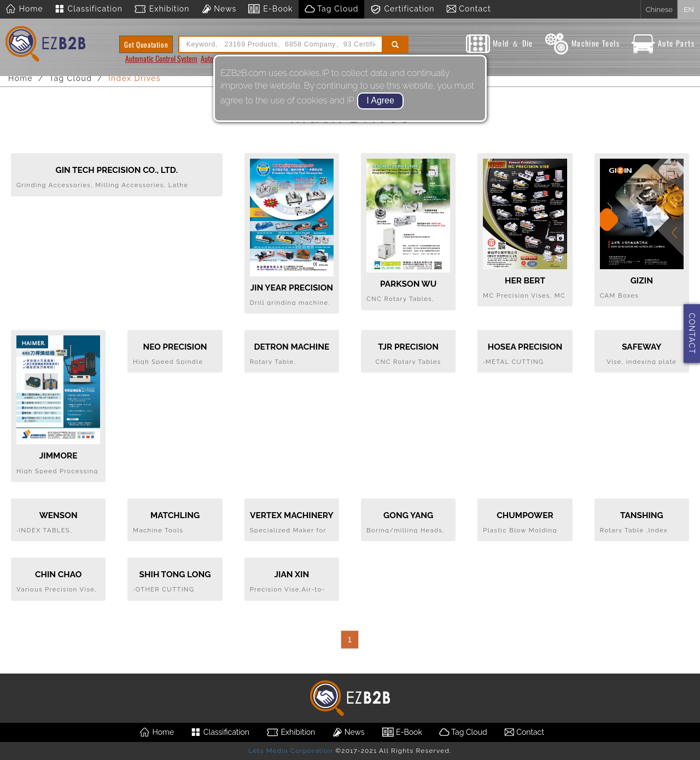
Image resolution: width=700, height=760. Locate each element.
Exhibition (162, 9)
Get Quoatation (146, 44)
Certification (402, 9)
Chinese (659, 9)
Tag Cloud (331, 9)
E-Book (270, 9)
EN (689, 9)
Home (24, 9)
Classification (88, 9)
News (219, 9)
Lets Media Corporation (290, 751)
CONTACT (692, 333)
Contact (468, 9)
